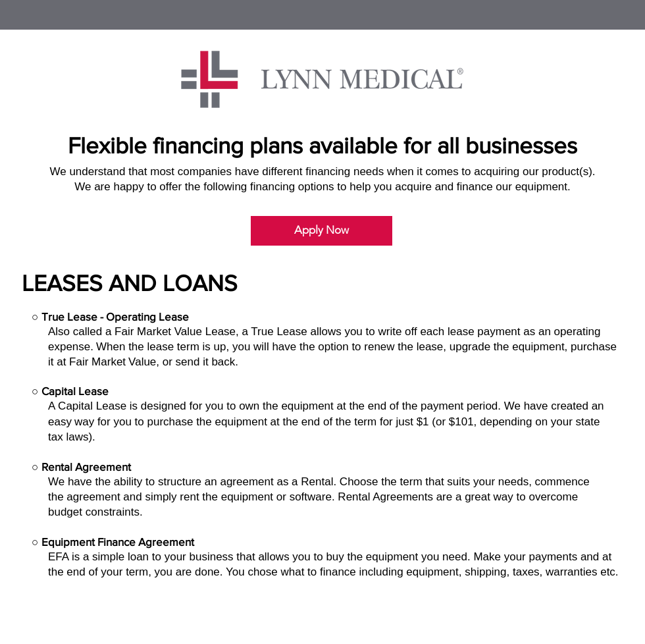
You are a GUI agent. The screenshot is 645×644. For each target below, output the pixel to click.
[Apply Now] (322, 231)
